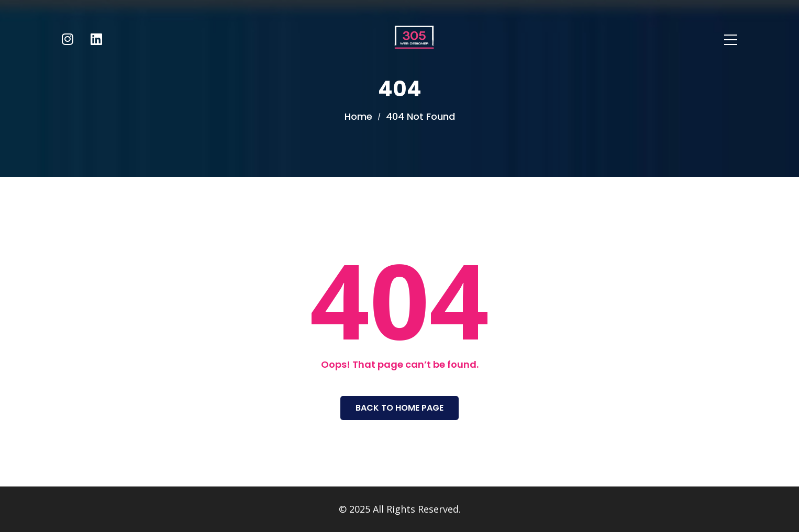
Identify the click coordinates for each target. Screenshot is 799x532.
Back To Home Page (399, 408)
